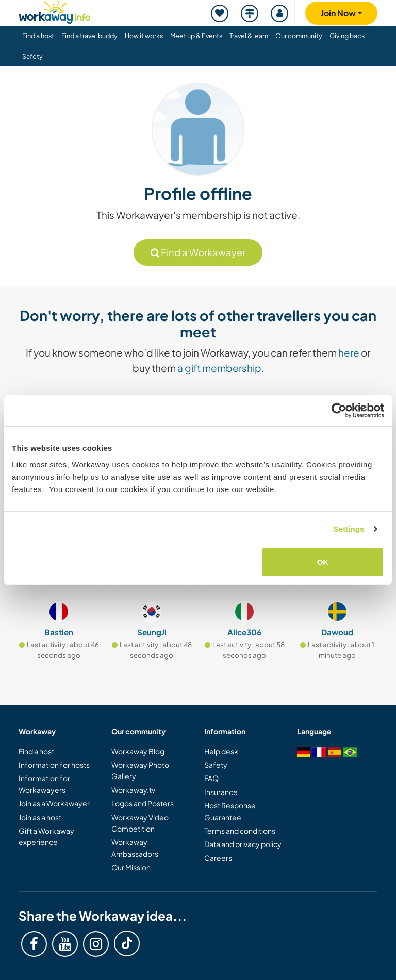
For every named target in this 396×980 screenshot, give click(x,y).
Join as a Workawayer (54, 803)
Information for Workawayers (44, 784)
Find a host (36, 751)
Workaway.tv (133, 790)
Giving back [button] (347, 36)
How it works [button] (144, 36)
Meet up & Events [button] (196, 36)
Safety (32, 56)
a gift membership (219, 368)
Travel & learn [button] (249, 36)
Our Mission (131, 867)
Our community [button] (299, 36)
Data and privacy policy (243, 844)
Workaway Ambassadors (135, 848)
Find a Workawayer (198, 252)
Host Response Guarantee (230, 811)
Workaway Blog (138, 751)
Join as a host (40, 817)
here (349, 352)
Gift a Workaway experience (46, 836)
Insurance (221, 792)
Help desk (221, 751)
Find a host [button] (38, 36)
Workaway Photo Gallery (140, 770)
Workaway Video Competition (140, 823)
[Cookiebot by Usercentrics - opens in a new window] (339, 411)
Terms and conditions (240, 831)
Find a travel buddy (89, 36)
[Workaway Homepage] (55, 11)
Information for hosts (54, 765)
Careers (218, 858)
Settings (349, 529)
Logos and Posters (143, 803)
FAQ (211, 778)
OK (323, 561)
